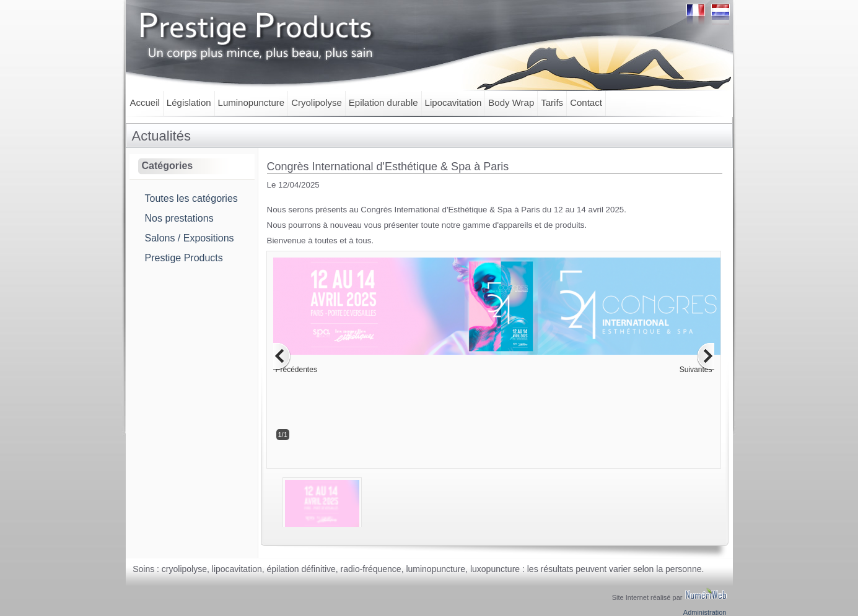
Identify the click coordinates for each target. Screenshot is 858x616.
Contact (586, 102)
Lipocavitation (453, 102)
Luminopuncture (252, 102)
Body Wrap (511, 102)
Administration (705, 612)
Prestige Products (184, 258)
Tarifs (552, 102)
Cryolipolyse (317, 102)
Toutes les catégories (191, 198)
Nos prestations (179, 218)
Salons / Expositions (190, 238)
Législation (189, 102)
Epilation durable (383, 102)
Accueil (145, 102)
